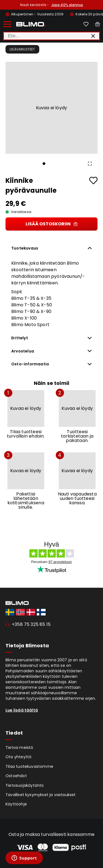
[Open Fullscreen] (90, 164)
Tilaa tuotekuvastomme (29, 766)
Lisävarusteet (22, 49)
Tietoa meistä (19, 747)
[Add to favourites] (93, 180)
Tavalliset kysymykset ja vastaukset (41, 795)
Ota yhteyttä (18, 757)
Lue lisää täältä (22, 710)
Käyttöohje (16, 804)
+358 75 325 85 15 (31, 624)
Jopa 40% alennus (67, 5)
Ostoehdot (16, 776)
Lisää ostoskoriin (52, 224)
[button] (51, 108)
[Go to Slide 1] (44, 164)
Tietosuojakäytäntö (25, 785)
